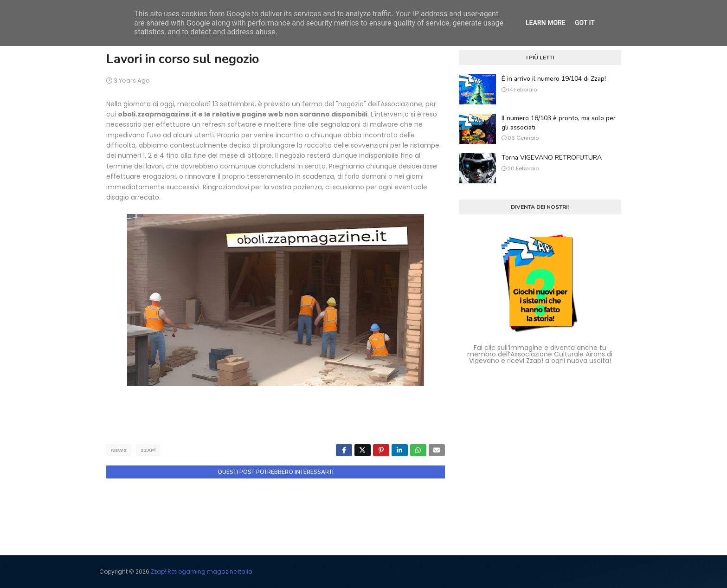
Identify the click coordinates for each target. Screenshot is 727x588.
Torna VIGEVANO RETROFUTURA (552, 158)
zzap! (148, 450)
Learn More (546, 23)
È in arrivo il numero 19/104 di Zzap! (554, 79)
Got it (585, 23)
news (119, 450)
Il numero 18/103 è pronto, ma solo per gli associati (559, 123)
